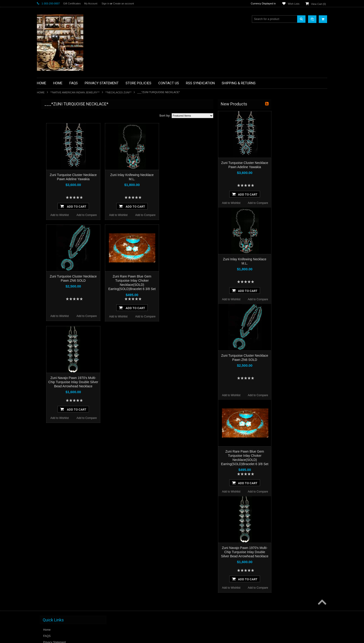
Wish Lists (294, 4)
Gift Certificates (72, 3)
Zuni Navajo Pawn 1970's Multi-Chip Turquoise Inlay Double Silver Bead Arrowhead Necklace (129, 382)
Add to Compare (142, 215)
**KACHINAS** (49, 178)
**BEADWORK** (50, 142)
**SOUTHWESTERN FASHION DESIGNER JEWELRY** (59, 235)
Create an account (123, 3)
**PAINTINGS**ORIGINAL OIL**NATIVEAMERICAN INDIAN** (62, 211)
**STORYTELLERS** (53, 256)
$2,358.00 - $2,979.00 (53, 309)
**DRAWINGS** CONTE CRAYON (61, 162)
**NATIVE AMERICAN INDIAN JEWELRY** (75, 92)
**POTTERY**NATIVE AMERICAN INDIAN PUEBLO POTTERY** (61, 246)
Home (41, 92)
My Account (91, 3)
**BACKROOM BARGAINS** (58, 115)
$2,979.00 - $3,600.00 (53, 317)
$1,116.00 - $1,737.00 (53, 294)
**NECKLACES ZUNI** (118, 92)
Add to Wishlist (115, 215)
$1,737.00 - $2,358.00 (53, 301)
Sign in (105, 3)
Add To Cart (129, 206)
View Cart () (318, 4)
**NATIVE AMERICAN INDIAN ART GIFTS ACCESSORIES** (62, 188)
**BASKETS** (48, 123)
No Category (47, 264)
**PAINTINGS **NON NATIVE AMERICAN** (58, 132)
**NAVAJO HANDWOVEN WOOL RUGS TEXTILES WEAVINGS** (65, 223)
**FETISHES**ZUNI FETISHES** (60, 170)
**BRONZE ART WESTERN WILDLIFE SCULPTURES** (64, 152)
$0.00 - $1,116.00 (50, 286)
